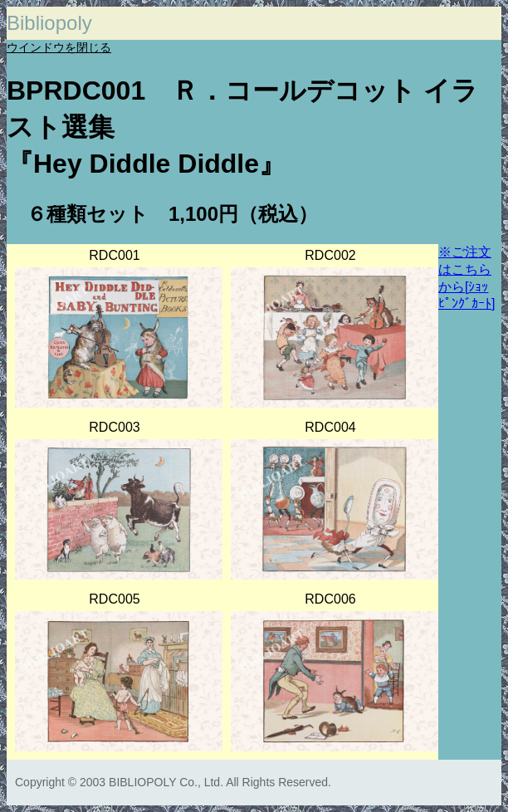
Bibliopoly (49, 23)
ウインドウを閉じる (59, 47)
